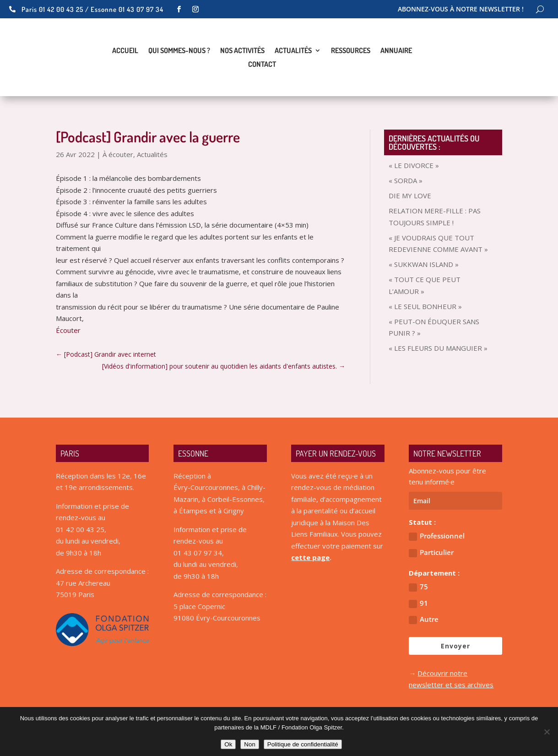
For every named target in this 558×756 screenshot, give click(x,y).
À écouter (118, 154)
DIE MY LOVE (410, 196)
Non (249, 744)
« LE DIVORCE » (414, 165)
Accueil (125, 51)
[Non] (547, 732)
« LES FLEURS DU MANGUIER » (438, 348)
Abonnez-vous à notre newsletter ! (461, 10)
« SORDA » (406, 180)
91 (418, 603)
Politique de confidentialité (303, 744)
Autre (424, 619)
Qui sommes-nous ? (179, 51)
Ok (228, 744)
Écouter (68, 330)
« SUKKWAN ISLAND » (424, 264)
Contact (262, 65)
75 (418, 587)
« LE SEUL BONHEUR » (425, 306)
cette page (310, 557)
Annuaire (396, 51)
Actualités (293, 51)
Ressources (351, 51)
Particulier (431, 552)
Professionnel (437, 536)
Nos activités (242, 51)
